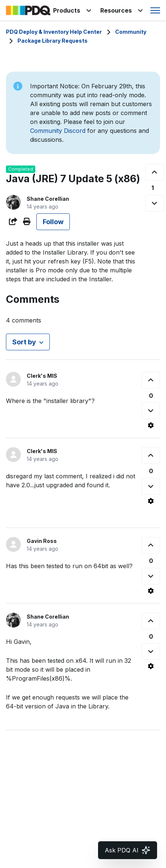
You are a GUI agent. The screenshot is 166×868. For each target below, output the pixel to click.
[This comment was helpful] (151, 380)
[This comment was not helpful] (151, 411)
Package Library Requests (53, 41)
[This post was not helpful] (154, 203)
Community (131, 32)
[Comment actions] (151, 425)
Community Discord (58, 131)
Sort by (24, 342)
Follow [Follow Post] (53, 222)
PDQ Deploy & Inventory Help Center (54, 32)
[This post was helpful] (154, 172)
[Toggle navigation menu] (155, 10)
